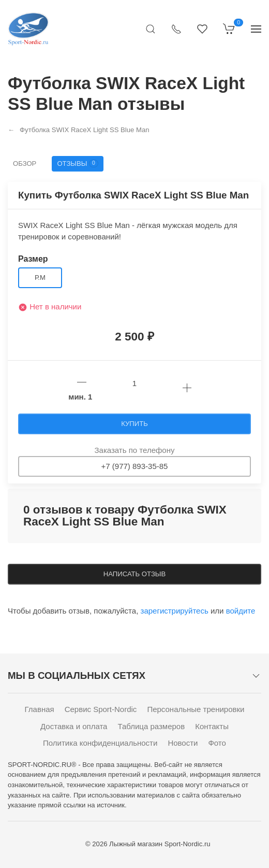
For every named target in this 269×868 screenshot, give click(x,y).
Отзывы (77, 163)
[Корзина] (229, 29)
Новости (183, 743)
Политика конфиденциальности (100, 743)
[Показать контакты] (176, 29)
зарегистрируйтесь (175, 611)
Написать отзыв (134, 574)
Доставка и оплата (74, 726)
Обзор (25, 163)
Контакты (212, 726)
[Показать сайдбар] (256, 29)
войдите (241, 611)
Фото (217, 743)
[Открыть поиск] (151, 29)
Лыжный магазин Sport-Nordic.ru (160, 844)
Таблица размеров (151, 726)
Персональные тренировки (196, 709)
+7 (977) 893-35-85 (135, 466)
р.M (40, 278)
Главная (40, 709)
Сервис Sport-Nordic (101, 709)
